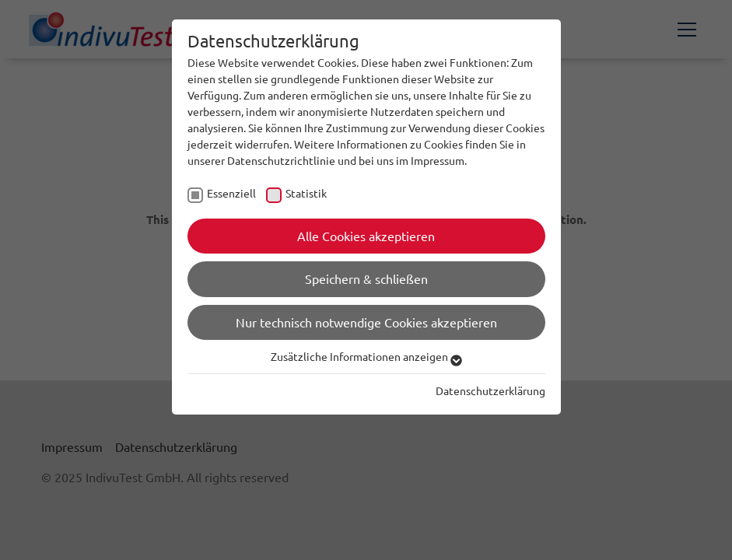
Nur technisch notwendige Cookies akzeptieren (366, 322)
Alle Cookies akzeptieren (366, 236)
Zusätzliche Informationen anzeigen (366, 356)
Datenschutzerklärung (490, 390)
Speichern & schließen (366, 278)
